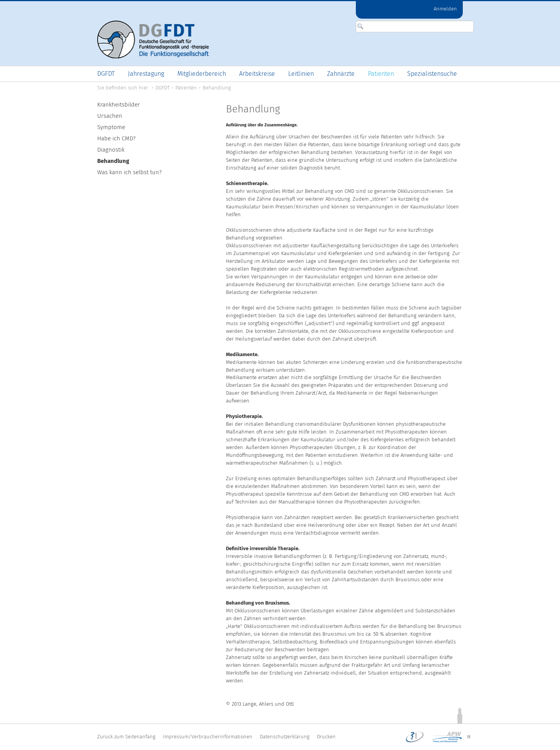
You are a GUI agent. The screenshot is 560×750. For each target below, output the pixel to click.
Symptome (111, 127)
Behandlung (217, 88)
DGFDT (163, 88)
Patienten (186, 88)
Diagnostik (111, 150)
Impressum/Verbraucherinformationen (208, 737)
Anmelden (445, 9)
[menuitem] (106, 74)
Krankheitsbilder (119, 105)
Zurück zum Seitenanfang (126, 737)
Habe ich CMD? (116, 138)
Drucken (326, 737)
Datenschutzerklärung (285, 737)
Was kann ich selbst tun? (129, 172)
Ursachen (110, 116)
